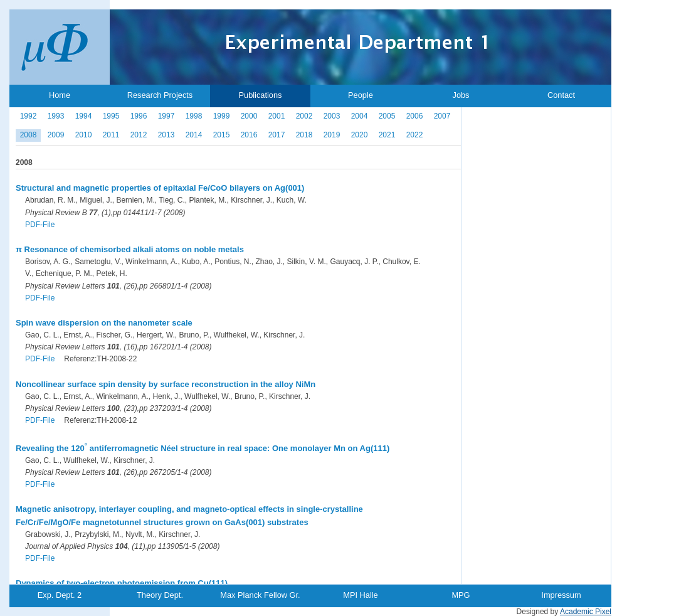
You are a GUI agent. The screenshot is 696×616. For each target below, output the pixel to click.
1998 (194, 116)
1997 (166, 116)
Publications (260, 95)
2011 (111, 135)
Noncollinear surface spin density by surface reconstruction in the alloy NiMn (166, 384)
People (361, 95)
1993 (56, 116)
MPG (461, 595)
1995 (111, 116)
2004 (360, 116)
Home (60, 95)
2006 (415, 116)
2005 (387, 116)
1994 (84, 116)
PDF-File (40, 225)
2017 (277, 135)
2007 (442, 116)
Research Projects (160, 95)
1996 (139, 116)
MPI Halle (360, 595)
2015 (222, 135)
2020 (360, 135)
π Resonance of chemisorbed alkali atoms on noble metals (130, 249)
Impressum (561, 595)
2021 (387, 135)
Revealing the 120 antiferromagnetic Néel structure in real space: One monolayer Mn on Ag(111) (203, 448)
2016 (249, 135)
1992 (29, 116)
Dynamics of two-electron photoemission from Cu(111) (122, 583)
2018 (304, 135)
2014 (194, 135)
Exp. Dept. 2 (60, 595)
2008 (29, 135)
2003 (332, 116)
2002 (304, 116)
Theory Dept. (160, 595)
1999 (222, 116)
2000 (249, 116)
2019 (332, 135)
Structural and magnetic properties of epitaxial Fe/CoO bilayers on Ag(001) (160, 188)
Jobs (461, 95)
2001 (277, 116)
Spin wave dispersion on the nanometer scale (104, 323)
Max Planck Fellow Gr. (260, 595)
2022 (415, 135)
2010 (84, 135)
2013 (166, 135)
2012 (139, 135)
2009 (56, 135)
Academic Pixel (586, 612)
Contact (561, 95)
